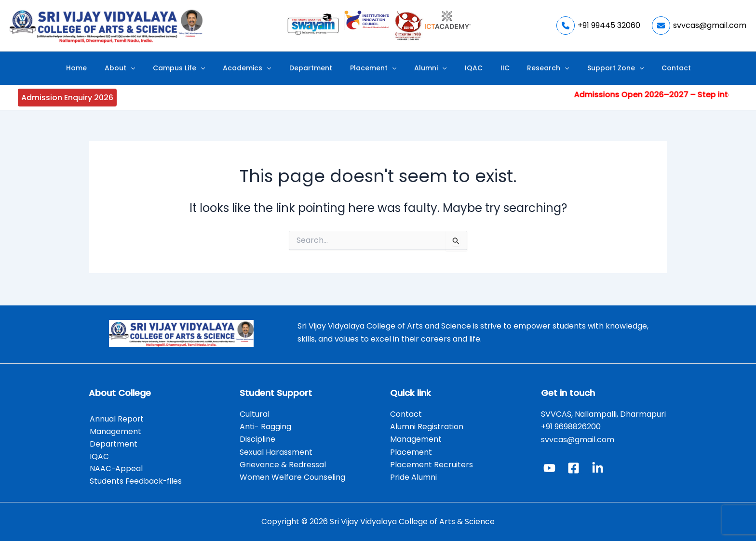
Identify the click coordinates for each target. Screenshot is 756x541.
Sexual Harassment (276, 451)
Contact (637, 68)
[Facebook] (574, 467)
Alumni (427, 68)
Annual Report (116, 417)
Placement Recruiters (432, 463)
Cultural (256, 413)
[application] (163, 68)
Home (116, 68)
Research (523, 68)
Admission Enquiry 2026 (67, 98)
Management (115, 430)
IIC (487, 68)
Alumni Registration (427, 425)
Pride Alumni (413, 476)
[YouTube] (549, 467)
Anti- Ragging (265, 425)
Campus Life (204, 68)
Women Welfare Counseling (292, 476)
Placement (377, 68)
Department (321, 68)
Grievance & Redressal (283, 463)
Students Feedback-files (135, 481)
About (152, 68)
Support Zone (583, 68)
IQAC (463, 68)
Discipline (257, 438)
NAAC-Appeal (115, 468)
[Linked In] (598, 467)
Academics (265, 68)
